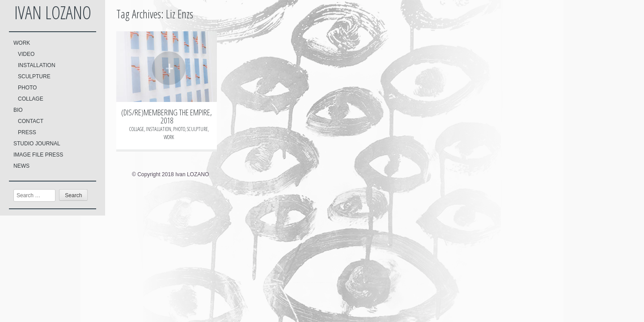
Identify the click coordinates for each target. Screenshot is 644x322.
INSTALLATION (37, 65)
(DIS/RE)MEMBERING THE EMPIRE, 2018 (167, 116)
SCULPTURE (34, 76)
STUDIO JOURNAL (37, 144)
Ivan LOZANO (53, 12)
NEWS (21, 166)
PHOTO (27, 88)
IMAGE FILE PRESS (38, 155)
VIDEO (26, 54)
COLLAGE (31, 99)
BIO (18, 110)
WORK (22, 43)
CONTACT (31, 121)
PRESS (27, 132)
